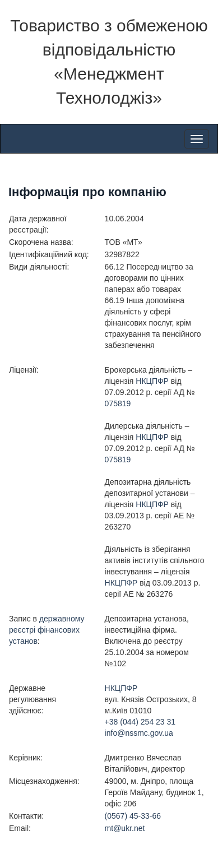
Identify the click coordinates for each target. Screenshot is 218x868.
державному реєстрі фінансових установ (47, 630)
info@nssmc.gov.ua (139, 733)
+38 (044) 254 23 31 (140, 722)
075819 (118, 403)
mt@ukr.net (125, 828)
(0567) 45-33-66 (133, 816)
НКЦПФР (152, 381)
